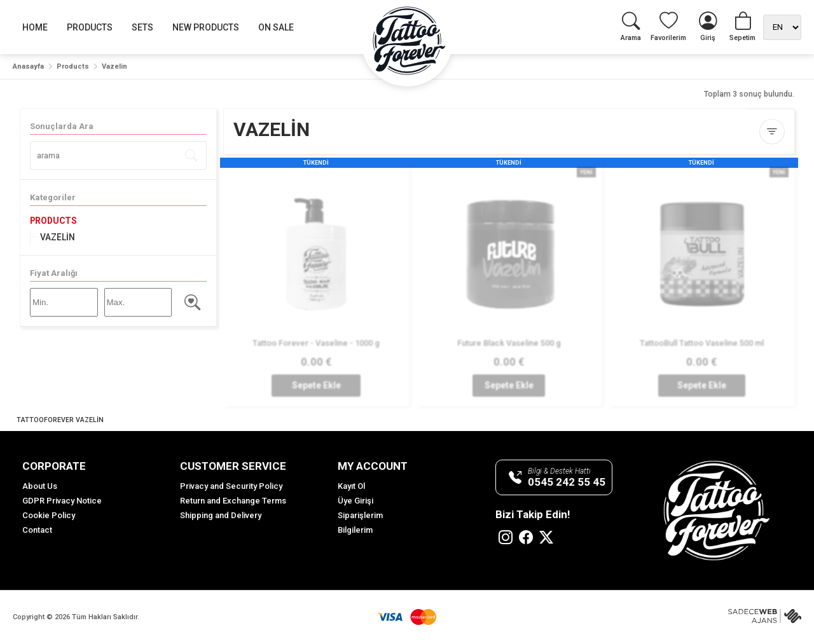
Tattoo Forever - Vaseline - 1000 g (316, 343)
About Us (40, 486)
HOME (35, 27)
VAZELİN (58, 237)
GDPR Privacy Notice (62, 501)
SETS (142, 27)
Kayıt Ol (351, 486)
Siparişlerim (360, 515)
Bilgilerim (355, 530)
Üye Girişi (355, 501)
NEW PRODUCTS (206, 27)
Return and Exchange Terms (233, 501)
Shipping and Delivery (221, 515)
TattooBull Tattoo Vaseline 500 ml (701, 343)
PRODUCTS (90, 27)
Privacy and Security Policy (231, 486)
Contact (37, 530)
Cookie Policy (49, 515)
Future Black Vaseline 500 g (508, 343)
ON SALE (276, 27)
